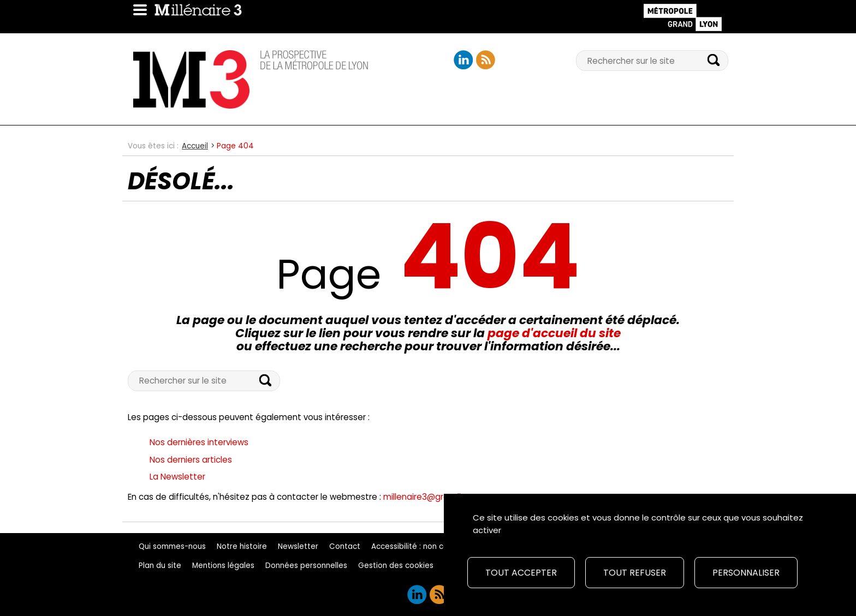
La (177, 477)
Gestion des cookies (396, 566)
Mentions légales (223, 566)
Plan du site (160, 566)
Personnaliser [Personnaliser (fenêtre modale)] (746, 573)
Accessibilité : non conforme (423, 546)
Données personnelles (306, 566)
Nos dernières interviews (199, 442)
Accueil (195, 146)
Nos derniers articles (191, 460)
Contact (345, 546)
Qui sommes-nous (172, 546)
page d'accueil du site (554, 333)
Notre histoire (242, 546)
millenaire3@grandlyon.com (439, 497)
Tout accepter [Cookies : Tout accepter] (521, 573)
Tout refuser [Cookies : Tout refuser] (635, 573)
